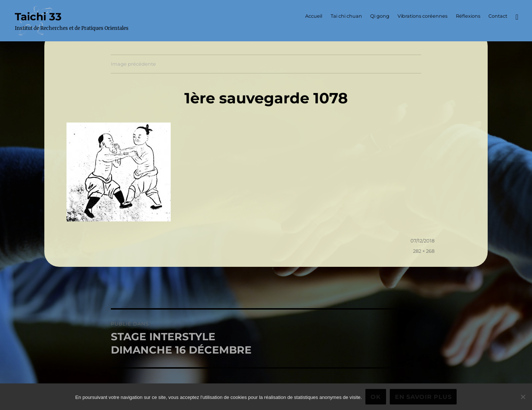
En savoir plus (423, 397)
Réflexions (468, 16)
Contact (498, 16)
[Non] (523, 397)
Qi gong (380, 16)
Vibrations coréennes (422, 16)
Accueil (314, 16)
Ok (376, 397)
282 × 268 (424, 251)
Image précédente (133, 64)
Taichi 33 (38, 17)
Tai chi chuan (346, 16)
